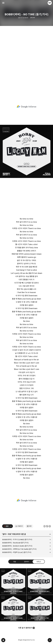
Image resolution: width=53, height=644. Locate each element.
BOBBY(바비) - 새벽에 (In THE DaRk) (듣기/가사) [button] (40, 608)
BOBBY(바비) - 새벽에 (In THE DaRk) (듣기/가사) (19, 549)
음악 (4, 534)
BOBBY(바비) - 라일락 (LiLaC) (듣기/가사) (17, 552)
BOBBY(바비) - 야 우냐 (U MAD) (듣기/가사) (17, 539)
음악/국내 (33, 18)
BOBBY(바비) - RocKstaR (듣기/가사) (15, 543)
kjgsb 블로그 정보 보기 (50, 3)
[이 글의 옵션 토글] (11, 526)
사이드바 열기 (3, 3)
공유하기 (26, 562)
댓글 (14, 562)
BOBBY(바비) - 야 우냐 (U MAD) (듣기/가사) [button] (13, 581)
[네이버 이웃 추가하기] (29, 526)
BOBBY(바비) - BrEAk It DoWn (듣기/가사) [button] (13, 608)
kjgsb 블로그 (3, 640)
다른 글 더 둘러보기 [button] (25, 628)
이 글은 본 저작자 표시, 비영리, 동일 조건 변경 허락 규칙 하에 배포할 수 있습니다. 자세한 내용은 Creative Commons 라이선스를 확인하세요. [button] (47, 526)
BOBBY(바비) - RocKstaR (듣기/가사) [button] (40, 581)
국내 (9, 534)
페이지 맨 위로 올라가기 (50, 640)
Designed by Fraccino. (29, 640)
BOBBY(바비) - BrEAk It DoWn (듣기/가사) (17, 546)
